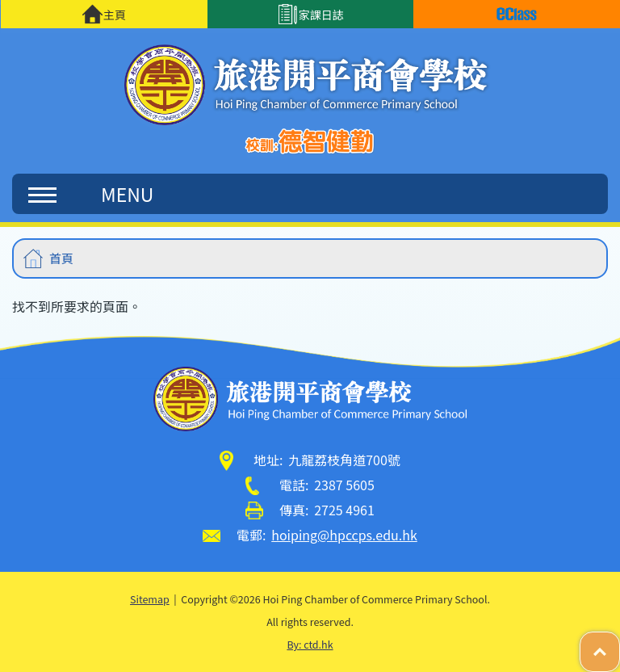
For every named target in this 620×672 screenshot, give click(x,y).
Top (620, 643)
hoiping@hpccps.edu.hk (344, 535)
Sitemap (150, 599)
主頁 (104, 14)
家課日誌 (310, 14)
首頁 (61, 258)
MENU (91, 194)
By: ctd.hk (310, 644)
